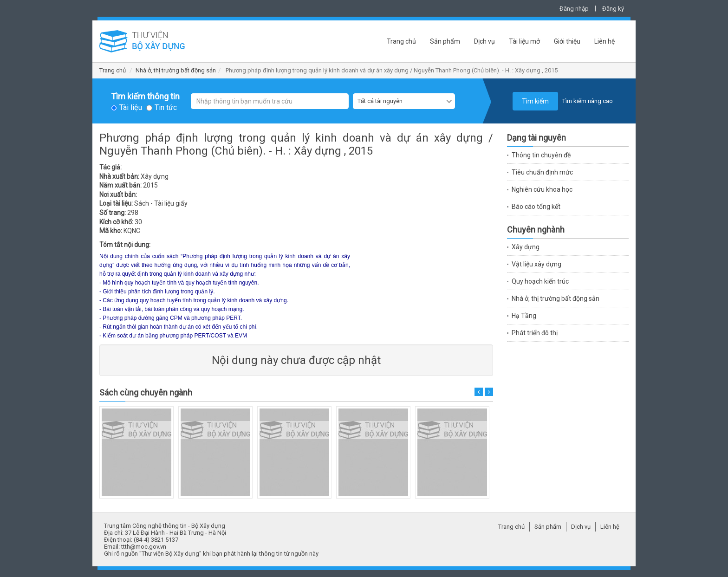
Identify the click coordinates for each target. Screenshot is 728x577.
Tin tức (166, 108)
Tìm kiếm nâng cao (588, 101)
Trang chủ (401, 41)
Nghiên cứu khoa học (542, 189)
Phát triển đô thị (535, 333)
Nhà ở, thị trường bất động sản (176, 70)
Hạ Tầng (524, 316)
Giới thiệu (567, 41)
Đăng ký (613, 9)
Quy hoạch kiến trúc (540, 281)
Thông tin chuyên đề (541, 155)
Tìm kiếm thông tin (145, 97)
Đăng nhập (574, 9)
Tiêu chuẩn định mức (542, 172)
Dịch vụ (484, 41)
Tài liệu (131, 108)
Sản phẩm (445, 41)
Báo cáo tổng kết (536, 207)
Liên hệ (604, 41)
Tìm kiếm (535, 101)
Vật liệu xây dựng (536, 264)
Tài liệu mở (524, 41)
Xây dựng (526, 247)
